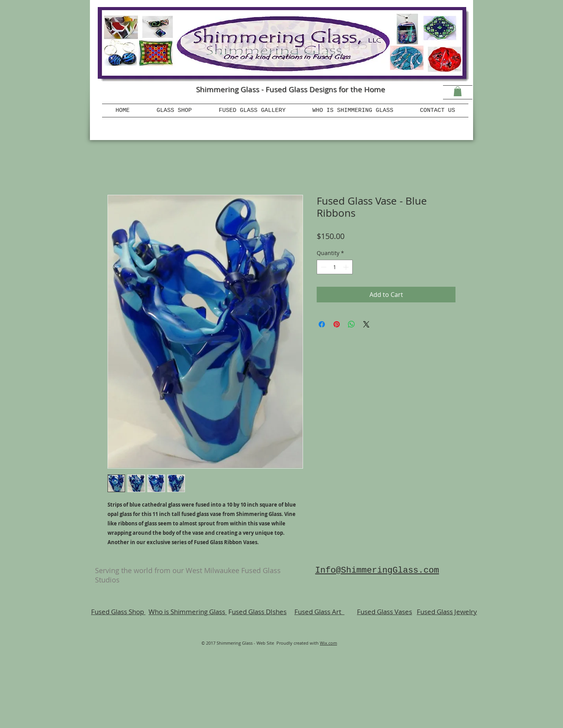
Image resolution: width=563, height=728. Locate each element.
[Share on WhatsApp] (351, 324)
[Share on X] (366, 324)
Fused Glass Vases (385, 612)
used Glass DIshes (259, 612)
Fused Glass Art (319, 612)
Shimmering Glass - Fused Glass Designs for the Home (291, 90)
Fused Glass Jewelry (447, 612)
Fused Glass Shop (118, 612)
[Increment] (347, 267)
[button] (458, 91)
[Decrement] (323, 267)
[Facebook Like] (141, 96)
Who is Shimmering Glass (188, 612)
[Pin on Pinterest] (337, 324)
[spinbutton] (335, 267)
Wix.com (328, 643)
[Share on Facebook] (322, 324)
